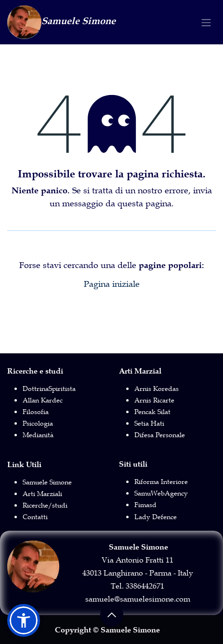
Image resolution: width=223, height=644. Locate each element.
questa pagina (144, 203)
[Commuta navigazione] (206, 22)
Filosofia (36, 412)
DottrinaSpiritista (49, 389)
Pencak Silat (152, 412)
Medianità (38, 435)
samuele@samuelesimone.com (138, 599)
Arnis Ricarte (154, 400)
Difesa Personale (160, 435)
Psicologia (38, 423)
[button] (112, 615)
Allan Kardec (43, 400)
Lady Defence (156, 517)
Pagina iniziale (112, 284)
